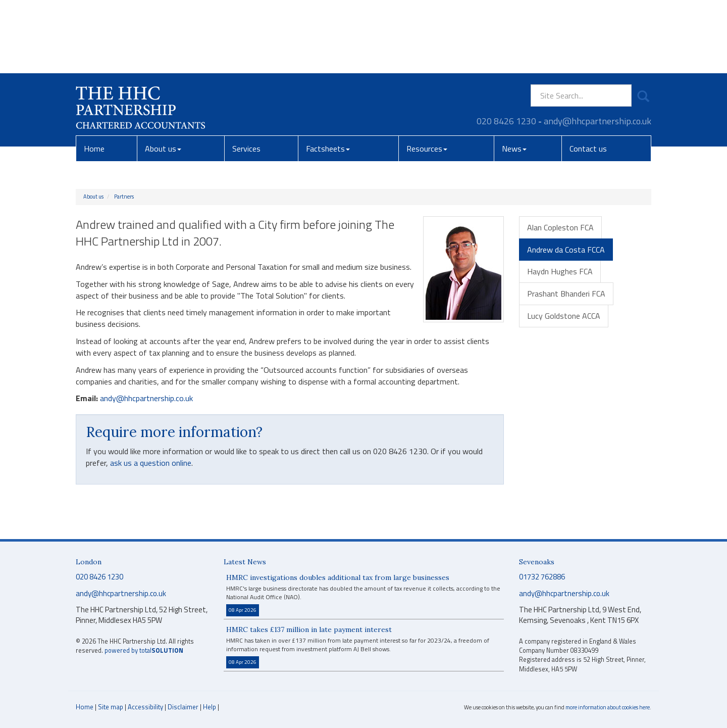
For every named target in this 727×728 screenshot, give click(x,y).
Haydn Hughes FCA (560, 271)
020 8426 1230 (506, 48)
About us (163, 75)
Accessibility (145, 707)
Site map (111, 707)
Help (210, 707)
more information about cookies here (608, 707)
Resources (427, 75)
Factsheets (328, 75)
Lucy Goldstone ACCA (564, 316)
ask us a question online (151, 463)
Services (246, 75)
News (514, 75)
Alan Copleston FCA (560, 227)
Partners (124, 197)
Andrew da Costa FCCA (566, 250)
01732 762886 (542, 577)
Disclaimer (183, 707)
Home (94, 75)
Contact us (588, 75)
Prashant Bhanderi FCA (566, 294)
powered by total (144, 650)
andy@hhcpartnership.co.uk (598, 48)
